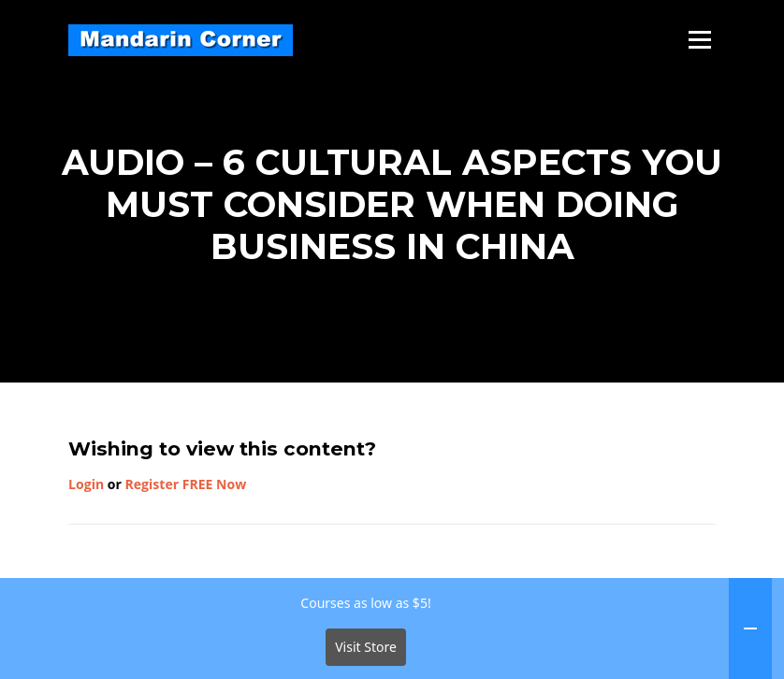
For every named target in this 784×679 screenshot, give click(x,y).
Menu (699, 40)
